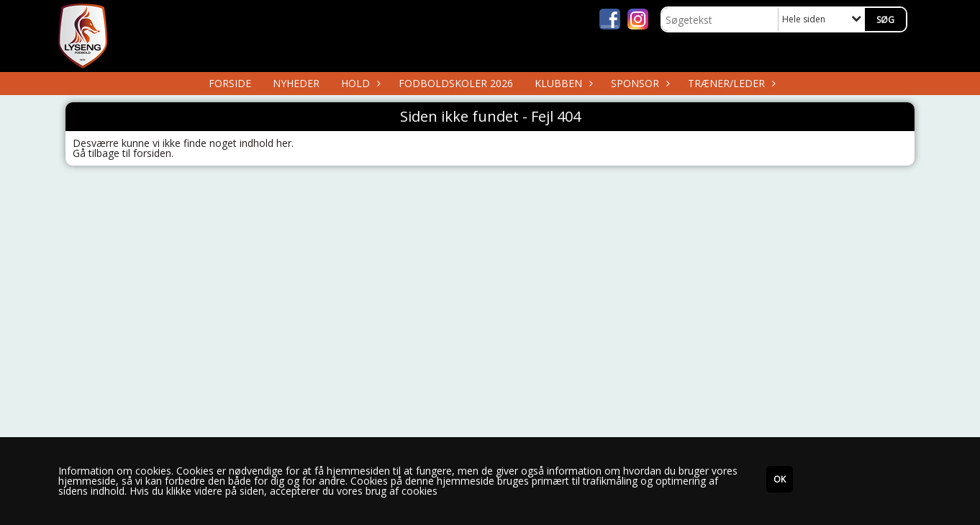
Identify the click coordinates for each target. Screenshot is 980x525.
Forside (230, 83)
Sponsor (639, 83)
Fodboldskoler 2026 (456, 83)
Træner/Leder (730, 83)
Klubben (562, 83)
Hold (359, 83)
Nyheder (296, 83)
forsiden (152, 153)
